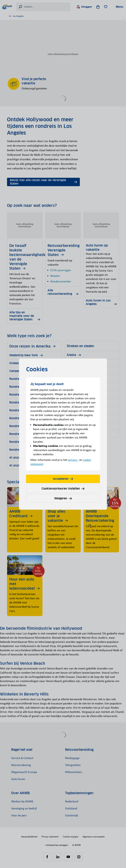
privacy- (73, 460)
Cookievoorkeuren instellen (63, 489)
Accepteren (63, 479)
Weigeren (63, 498)
